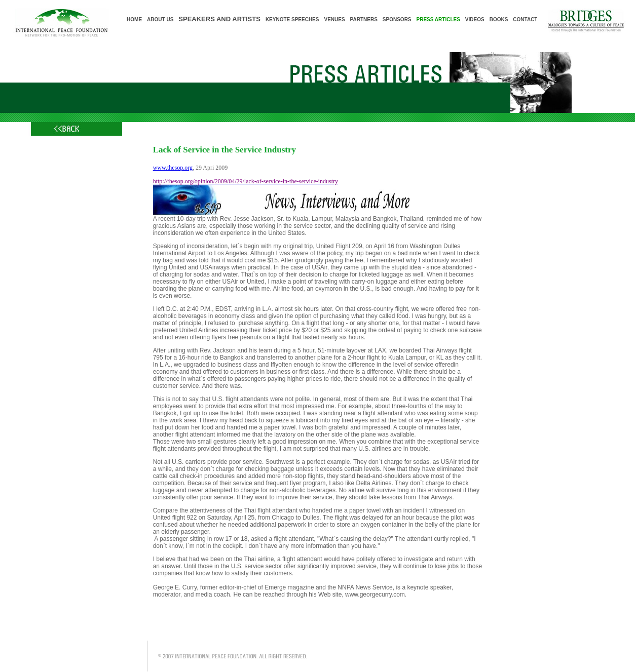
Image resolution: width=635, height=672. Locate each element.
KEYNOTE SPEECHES (292, 19)
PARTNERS (364, 19)
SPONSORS (397, 19)
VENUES (334, 19)
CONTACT (525, 19)
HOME (134, 19)
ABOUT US (160, 19)
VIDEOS (475, 19)
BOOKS (499, 19)
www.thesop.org (173, 168)
